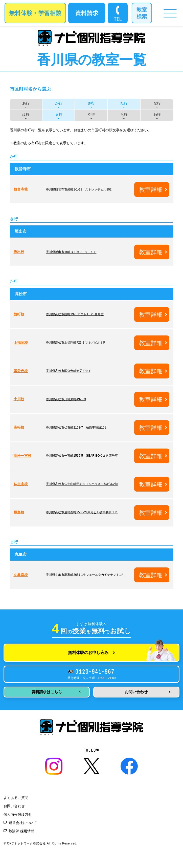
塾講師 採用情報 (21, 831)
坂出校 (19, 252)
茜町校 (19, 314)
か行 (59, 103)
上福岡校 (21, 343)
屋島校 (19, 512)
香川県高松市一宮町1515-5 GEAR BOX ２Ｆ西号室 (82, 456)
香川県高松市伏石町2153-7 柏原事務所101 (76, 428)
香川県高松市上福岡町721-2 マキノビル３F (75, 343)
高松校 (19, 427)
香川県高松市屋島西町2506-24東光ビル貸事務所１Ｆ (82, 512)
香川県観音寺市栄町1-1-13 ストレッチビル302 (79, 189)
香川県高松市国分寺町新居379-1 (68, 371)
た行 (124, 103)
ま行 (59, 115)
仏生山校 (21, 484)
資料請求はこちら (47, 692)
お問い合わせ (136, 692)
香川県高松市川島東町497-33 (66, 399)
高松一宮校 (22, 456)
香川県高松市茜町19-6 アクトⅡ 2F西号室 (75, 314)
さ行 (91, 103)
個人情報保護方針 (18, 814)
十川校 (19, 399)
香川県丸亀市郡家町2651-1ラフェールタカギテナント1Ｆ (85, 575)
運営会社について (23, 823)
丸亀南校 (21, 575)
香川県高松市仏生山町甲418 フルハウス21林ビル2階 (82, 484)
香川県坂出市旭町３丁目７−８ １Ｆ (71, 252)
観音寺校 (21, 189)
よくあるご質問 (16, 798)
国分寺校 (21, 371)
